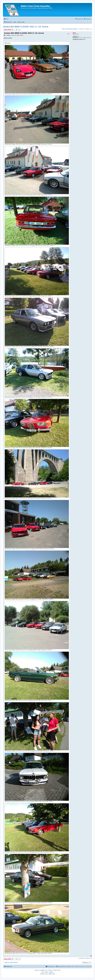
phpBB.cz (51, 972)
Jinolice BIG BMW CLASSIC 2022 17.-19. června (26, 27)
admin (74, 33)
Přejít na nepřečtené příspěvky (70, 29)
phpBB (42, 970)
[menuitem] (6, 19)
